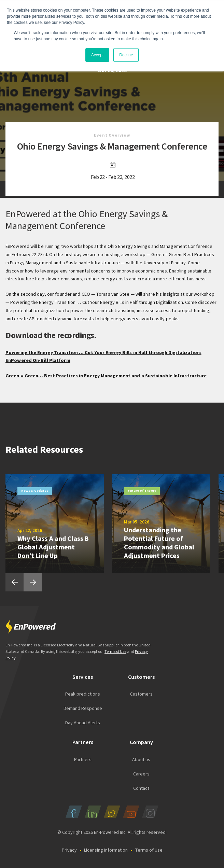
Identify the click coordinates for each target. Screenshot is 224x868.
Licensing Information (106, 850)
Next (33, 582)
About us (141, 760)
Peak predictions (83, 694)
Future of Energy (142, 491)
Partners (83, 760)
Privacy (69, 850)
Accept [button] (97, 55)
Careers (141, 774)
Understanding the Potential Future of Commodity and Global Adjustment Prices (159, 543)
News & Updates (35, 491)
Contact (141, 788)
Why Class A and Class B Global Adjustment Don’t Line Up (53, 547)
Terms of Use (115, 652)
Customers (141, 694)
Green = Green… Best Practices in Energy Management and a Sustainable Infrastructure (106, 376)
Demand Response (83, 709)
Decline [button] (126, 55)
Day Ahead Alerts (83, 723)
